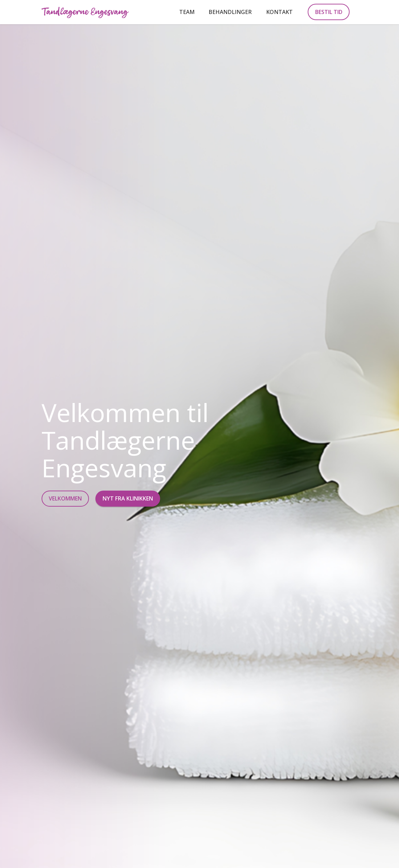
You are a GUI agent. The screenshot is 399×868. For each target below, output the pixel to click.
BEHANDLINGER (230, 12)
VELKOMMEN (65, 498)
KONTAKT (279, 12)
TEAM (187, 12)
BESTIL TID (329, 12)
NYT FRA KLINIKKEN (128, 498)
